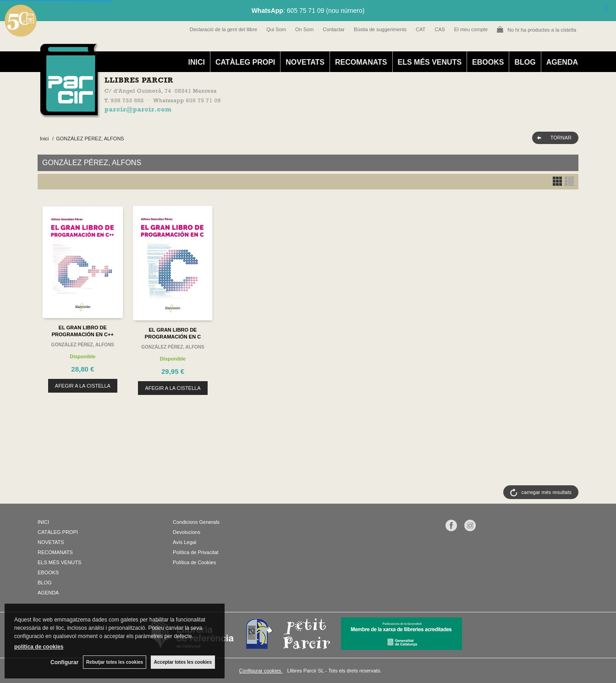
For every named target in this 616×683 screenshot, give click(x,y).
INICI (196, 62)
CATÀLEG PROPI (245, 62)
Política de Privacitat (196, 552)
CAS (440, 29)
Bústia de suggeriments (380, 29)
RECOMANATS (361, 62)
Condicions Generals (196, 522)
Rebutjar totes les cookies (115, 662)
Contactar (334, 29)
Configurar (64, 662)
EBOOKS (488, 62)
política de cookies (39, 647)
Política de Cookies (194, 562)
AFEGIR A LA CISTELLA (83, 386)
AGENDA (562, 62)
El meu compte (471, 29)
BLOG (525, 62)
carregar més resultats (547, 492)
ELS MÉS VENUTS (430, 62)
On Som (304, 29)
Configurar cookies (261, 671)
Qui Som (276, 29)
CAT (421, 29)
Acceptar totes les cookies (183, 662)
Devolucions (187, 532)
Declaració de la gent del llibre (223, 29)
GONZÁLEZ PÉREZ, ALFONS (83, 345)
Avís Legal (184, 542)
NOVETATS (305, 62)
